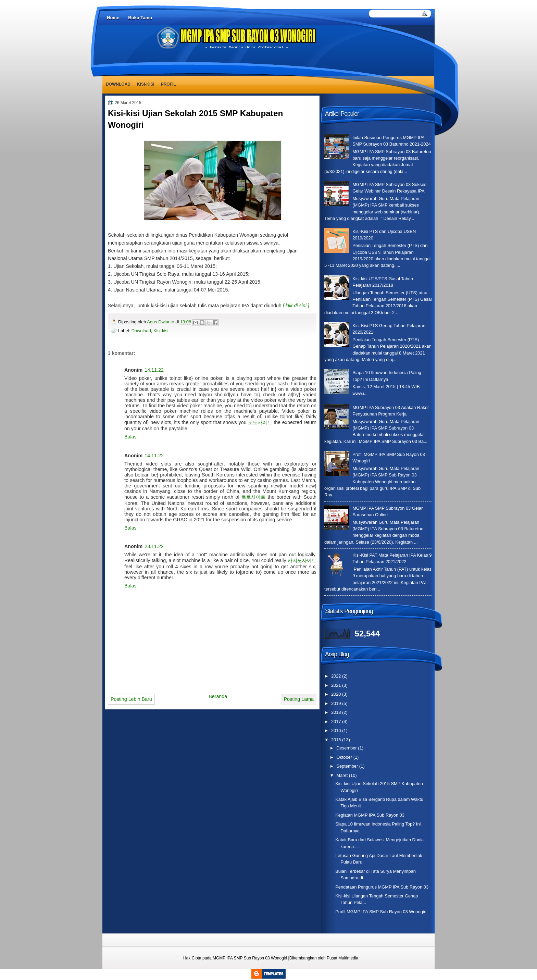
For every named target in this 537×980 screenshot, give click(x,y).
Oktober (345, 757)
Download (118, 84)
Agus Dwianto (161, 322)
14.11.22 (154, 370)
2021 (337, 685)
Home (113, 18)
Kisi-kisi (146, 84)
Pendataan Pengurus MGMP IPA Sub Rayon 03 (382, 887)
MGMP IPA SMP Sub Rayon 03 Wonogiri (250, 958)
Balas (130, 437)
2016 (337, 730)
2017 (337, 722)
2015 (337, 740)
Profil (168, 84)
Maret (342, 775)
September (348, 766)
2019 (337, 703)
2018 (337, 712)
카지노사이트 (302, 560)
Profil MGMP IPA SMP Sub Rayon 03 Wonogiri (381, 912)
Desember (347, 748)
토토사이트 (260, 422)
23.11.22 (154, 546)
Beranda (218, 696)
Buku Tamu (140, 18)
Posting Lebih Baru (131, 699)
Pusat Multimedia (342, 958)
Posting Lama (299, 699)
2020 (337, 694)
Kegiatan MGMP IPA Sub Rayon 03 (370, 815)
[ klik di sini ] (296, 306)
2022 (337, 676)
